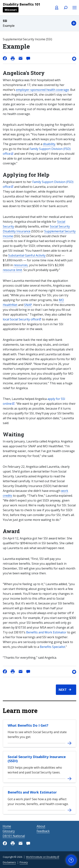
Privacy (24, 862)
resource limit (12, 270)
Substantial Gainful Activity (27, 255)
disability (49, 144)
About (41, 826)
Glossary (9, 831)
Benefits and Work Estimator (46, 632)
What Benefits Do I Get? (28, 725)
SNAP (28, 305)
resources (21, 265)
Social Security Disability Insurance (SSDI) (37, 759)
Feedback (43, 831)
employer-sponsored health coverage (42, 90)
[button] (39, 23)
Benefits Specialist (52, 647)
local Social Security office (21, 319)
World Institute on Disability (41, 857)
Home (7, 826)
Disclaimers (9, 862)
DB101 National (14, 836)
